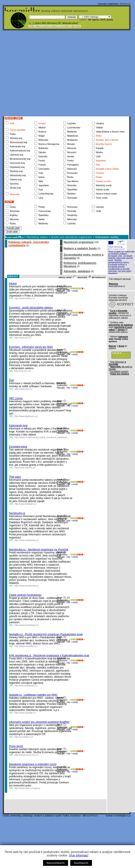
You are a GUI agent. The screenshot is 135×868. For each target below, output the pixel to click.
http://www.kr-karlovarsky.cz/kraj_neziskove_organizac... (42, 437)
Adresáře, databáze (77, 271)
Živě (11, 380)
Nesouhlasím (56, 863)
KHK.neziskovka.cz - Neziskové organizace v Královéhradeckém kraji (49, 655)
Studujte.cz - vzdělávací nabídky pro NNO (33, 695)
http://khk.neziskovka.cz (26, 686)
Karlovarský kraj (18, 426)
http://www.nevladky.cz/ (26, 646)
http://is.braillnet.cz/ (24, 737)
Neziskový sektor (37, 237)
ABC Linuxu (16, 398)
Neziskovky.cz (17, 513)
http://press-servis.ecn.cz (27, 755)
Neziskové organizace (79, 242)
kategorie (123, 337)
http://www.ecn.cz (23, 338)
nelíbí (74, 291)
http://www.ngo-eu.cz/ (25, 468)
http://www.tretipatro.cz (26, 504)
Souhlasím (81, 863)
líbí (68, 291)
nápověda (75, 26)
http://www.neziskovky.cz (27, 540)
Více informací (79, 855)
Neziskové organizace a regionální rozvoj (33, 764)
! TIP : (31, 23)
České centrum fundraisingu (25, 595)
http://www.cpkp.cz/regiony (27, 788)
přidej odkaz (35, 26)
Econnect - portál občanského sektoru (31, 308)
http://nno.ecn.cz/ (23, 371)
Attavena (125, 4)
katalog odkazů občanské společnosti (64, 11)
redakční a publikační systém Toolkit (52, 816)
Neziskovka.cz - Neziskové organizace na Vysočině (39, 550)
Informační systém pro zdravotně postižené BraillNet (39, 722)
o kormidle (64, 26)
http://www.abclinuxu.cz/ (26, 416)
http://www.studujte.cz (25, 713)
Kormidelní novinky (119, 371)
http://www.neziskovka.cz (27, 586)
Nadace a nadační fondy (80, 248)
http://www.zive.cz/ (23, 389)
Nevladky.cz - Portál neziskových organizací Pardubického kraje (46, 634)
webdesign (28, 816)
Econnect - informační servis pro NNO (31, 347)
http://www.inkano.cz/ (25, 298)
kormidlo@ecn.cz (122, 816)
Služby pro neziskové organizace (72, 237)
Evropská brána (18, 447)
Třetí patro (15, 477)
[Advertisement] (41, 73)
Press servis (16, 746)
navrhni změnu (50, 26)
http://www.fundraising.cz (27, 625)
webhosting (16, 816)
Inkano (13, 283)
